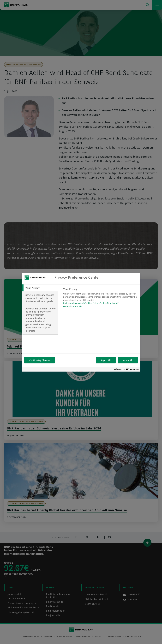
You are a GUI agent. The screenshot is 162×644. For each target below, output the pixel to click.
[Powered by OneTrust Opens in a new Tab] (126, 370)
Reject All (106, 360)
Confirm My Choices (39, 360)
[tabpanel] (100, 299)
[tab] (40, 288)
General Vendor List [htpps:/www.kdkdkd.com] (73, 306)
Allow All (128, 360)
